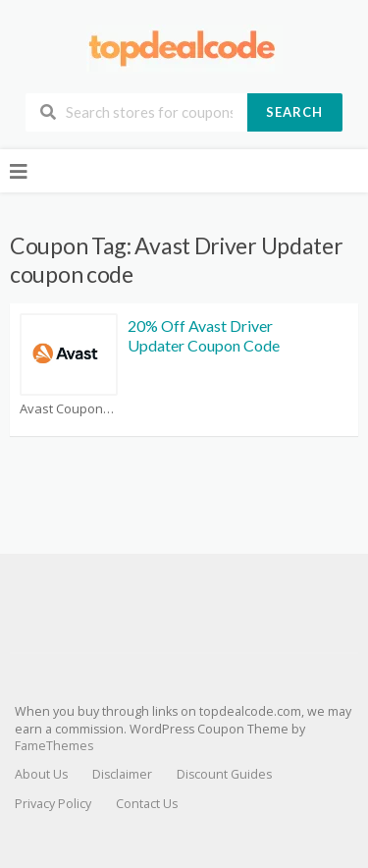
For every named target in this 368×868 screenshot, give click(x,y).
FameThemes (54, 746)
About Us (41, 774)
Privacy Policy (53, 804)
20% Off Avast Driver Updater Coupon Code (204, 336)
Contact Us (147, 804)
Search (294, 112)
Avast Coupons (69, 409)
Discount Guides (224, 774)
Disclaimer (122, 774)
